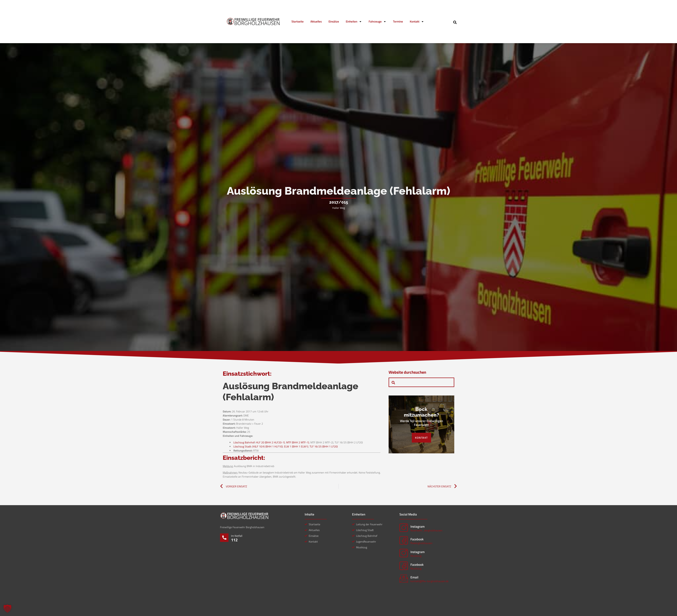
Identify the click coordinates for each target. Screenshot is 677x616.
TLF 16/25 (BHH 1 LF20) (324, 446)
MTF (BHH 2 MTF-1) (298, 442)
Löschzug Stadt (242, 446)
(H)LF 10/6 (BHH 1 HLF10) (267, 446)
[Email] (404, 578)
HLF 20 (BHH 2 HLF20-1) (270, 442)
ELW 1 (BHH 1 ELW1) (296, 446)
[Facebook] (404, 540)
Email (414, 577)
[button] (7, 609)
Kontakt (417, 22)
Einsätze (334, 21)
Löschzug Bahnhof (244, 442)
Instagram (418, 526)
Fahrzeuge (377, 22)
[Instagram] (404, 528)
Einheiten (354, 22)
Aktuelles (316, 21)
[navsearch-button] (455, 22)
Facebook (417, 539)
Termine (398, 21)
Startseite (298, 21)
